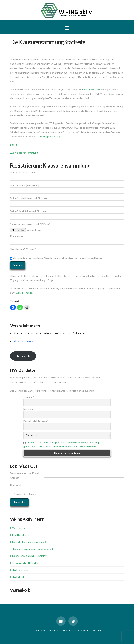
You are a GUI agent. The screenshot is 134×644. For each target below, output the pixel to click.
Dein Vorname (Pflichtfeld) (67, 188)
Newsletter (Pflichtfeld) (67, 254)
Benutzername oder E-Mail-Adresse (25, 475)
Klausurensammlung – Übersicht (29, 556)
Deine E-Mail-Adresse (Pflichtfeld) (67, 214)
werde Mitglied (24, 293)
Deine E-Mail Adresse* (36, 421)
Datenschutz (67, 630)
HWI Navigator (19, 570)
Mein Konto (18, 528)
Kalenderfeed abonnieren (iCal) (28, 542)
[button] (67, 28)
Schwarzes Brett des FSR (25, 563)
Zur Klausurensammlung (24, 153)
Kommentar (67, 239)
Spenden (96, 630)
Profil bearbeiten (20, 535)
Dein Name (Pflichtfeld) (67, 175)
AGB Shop (83, 630)
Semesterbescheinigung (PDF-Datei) (34, 227)
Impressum (39, 630)
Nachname (29, 409)
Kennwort (16, 485)
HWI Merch (17, 577)
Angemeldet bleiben (25, 494)
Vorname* (29, 397)
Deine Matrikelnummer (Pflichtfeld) (67, 201)
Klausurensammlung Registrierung (32, 549)
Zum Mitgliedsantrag (49, 137)
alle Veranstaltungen (25, 341)
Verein (52, 630)
